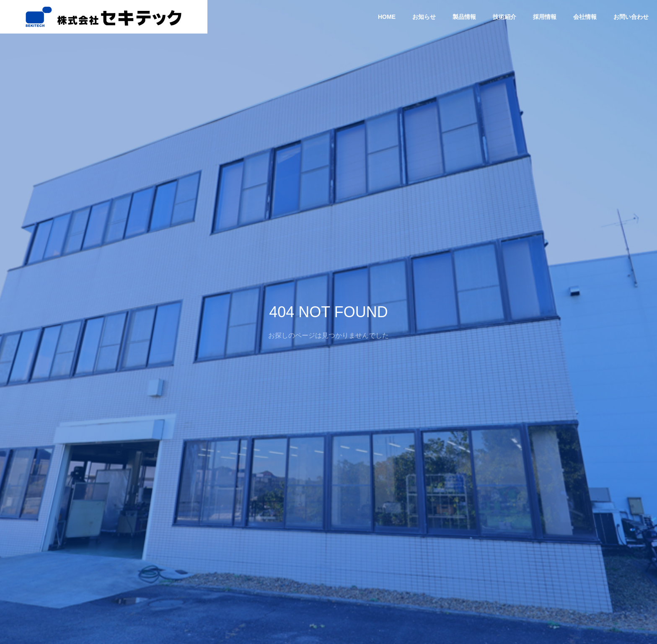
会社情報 (585, 17)
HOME (387, 17)
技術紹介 (504, 17)
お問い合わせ (631, 17)
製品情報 (464, 17)
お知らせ (424, 17)
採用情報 (545, 17)
